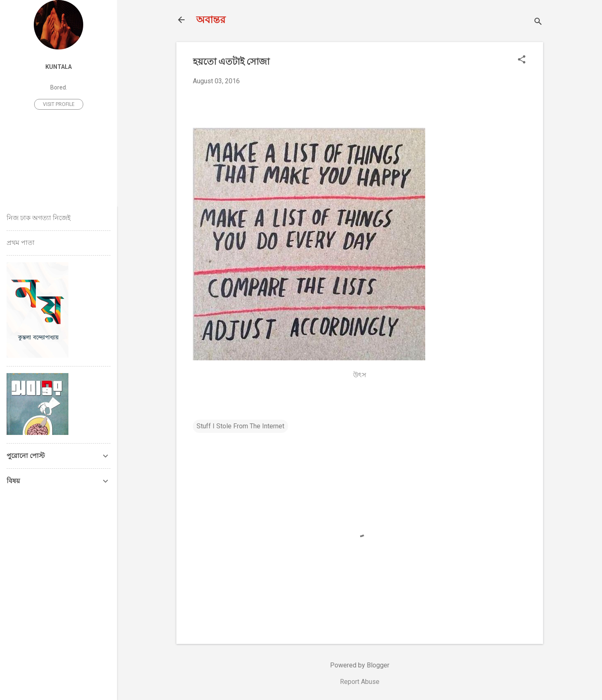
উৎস (360, 375)
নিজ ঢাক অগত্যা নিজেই (39, 218)
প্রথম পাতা (21, 243)
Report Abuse (360, 682)
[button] (522, 60)
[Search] (538, 22)
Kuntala (59, 67)
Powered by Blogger (360, 665)
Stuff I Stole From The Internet (240, 426)
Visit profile (59, 104)
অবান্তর (211, 20)
